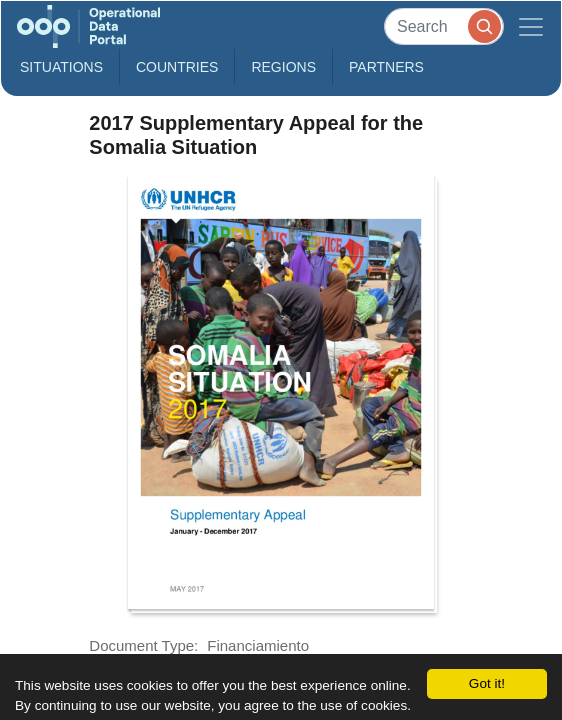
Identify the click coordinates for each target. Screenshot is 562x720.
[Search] (444, 26)
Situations (61, 67)
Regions (283, 67)
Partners (386, 67)
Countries (177, 67)
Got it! (487, 683)
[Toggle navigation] (531, 26)
